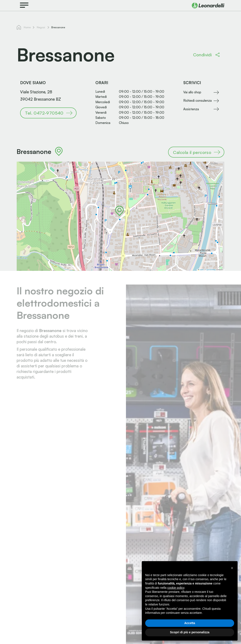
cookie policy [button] (176, 588)
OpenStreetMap (211, 270)
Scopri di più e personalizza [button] (190, 632)
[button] (119, 211)
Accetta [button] (190, 623)
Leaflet (201, 270)
